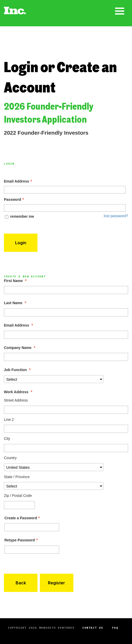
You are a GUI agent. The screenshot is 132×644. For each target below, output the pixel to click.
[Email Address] (66, 335)
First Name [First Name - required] (16, 281)
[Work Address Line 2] (66, 429)
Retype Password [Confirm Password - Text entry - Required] (22, 540)
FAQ (115, 628)
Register (56, 583)
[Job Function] (54, 379)
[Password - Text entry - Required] (65, 208)
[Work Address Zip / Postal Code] (19, 505)
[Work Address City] (66, 448)
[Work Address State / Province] (54, 486)
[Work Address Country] (54, 467)
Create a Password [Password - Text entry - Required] (23, 518)
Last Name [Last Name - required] (16, 303)
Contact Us (93, 628)
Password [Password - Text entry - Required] (15, 199)
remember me (22, 216)
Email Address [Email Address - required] (19, 325)
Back (21, 583)
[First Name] (66, 290)
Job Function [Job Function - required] (18, 370)
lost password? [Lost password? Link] (116, 216)
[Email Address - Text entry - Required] (65, 190)
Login (21, 243)
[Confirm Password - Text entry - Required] (32, 550)
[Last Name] (66, 312)
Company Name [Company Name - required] (20, 348)
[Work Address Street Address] (66, 410)
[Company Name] (66, 357)
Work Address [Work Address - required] (19, 392)
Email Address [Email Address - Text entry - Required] (19, 181)
